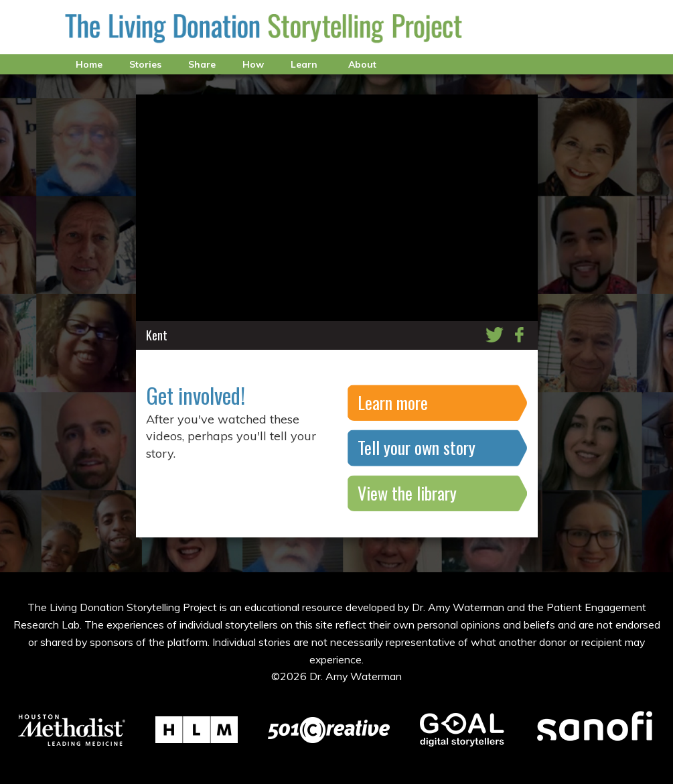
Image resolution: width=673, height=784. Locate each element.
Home (89, 64)
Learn (304, 64)
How (253, 64)
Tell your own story (417, 447)
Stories (145, 64)
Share (202, 64)
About (362, 64)
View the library (407, 493)
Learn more (393, 402)
